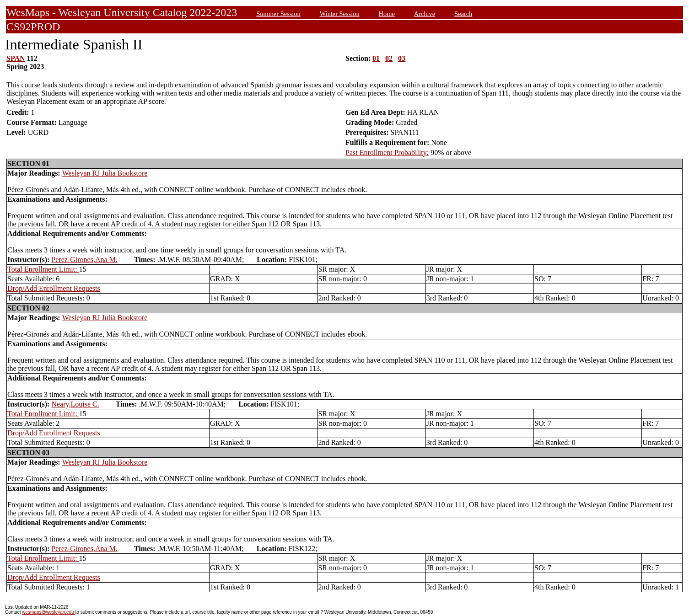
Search (463, 14)
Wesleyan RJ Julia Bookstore (105, 173)
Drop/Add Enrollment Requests (54, 288)
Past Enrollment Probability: (387, 153)
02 (389, 58)
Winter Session (340, 14)
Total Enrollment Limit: (43, 269)
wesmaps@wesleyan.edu (48, 612)
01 (376, 58)
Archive (425, 14)
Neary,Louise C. (75, 404)
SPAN (16, 58)
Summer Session (278, 14)
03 (402, 58)
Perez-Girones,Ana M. (84, 260)
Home (387, 14)
